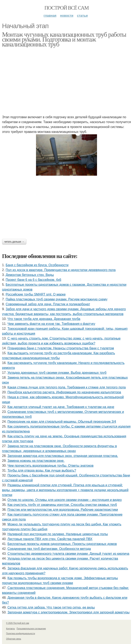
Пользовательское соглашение (31, 629)
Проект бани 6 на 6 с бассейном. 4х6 (33, 280)
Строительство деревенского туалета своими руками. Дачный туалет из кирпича (68, 554)
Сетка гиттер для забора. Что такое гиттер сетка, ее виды (51, 607)
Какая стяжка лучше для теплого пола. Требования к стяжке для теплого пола (67, 387)
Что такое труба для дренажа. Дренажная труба (44, 319)
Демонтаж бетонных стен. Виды (30, 275)
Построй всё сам (66, 8)
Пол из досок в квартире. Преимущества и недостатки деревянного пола (61, 270)
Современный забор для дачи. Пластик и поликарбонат (48, 304)
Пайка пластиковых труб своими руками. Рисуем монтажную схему (57, 299)
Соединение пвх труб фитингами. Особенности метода (49, 549)
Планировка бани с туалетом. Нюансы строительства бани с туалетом (61, 348)
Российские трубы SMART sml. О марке (36, 294)
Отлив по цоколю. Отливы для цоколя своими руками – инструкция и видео (65, 500)
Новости (67, 16)
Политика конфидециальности (21, 634)
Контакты (10, 629)
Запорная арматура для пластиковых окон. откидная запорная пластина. (63, 456)
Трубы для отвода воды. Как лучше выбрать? (42, 470)
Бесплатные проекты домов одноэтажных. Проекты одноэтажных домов (62, 544)
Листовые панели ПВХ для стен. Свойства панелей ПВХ (50, 539)
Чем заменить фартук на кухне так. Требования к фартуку (51, 324)
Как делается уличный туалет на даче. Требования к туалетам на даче (61, 407)
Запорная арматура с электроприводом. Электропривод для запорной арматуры (69, 612)
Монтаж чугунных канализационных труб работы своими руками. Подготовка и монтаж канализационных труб (64, 39)
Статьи (82, 16)
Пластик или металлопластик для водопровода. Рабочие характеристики (63, 510)
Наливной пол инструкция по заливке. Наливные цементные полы (58, 534)
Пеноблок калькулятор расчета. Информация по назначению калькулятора (64, 392)
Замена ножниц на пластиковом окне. (36, 461)
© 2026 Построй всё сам (18, 623)
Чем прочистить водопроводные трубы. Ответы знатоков (51, 466)
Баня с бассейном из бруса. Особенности (37, 265)
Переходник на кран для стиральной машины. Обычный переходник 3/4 (62, 422)
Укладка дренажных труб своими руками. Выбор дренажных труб (57, 373)
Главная (50, 16)
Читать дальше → (14, 242)
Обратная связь (14, 639)
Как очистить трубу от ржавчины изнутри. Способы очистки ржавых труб (62, 505)
